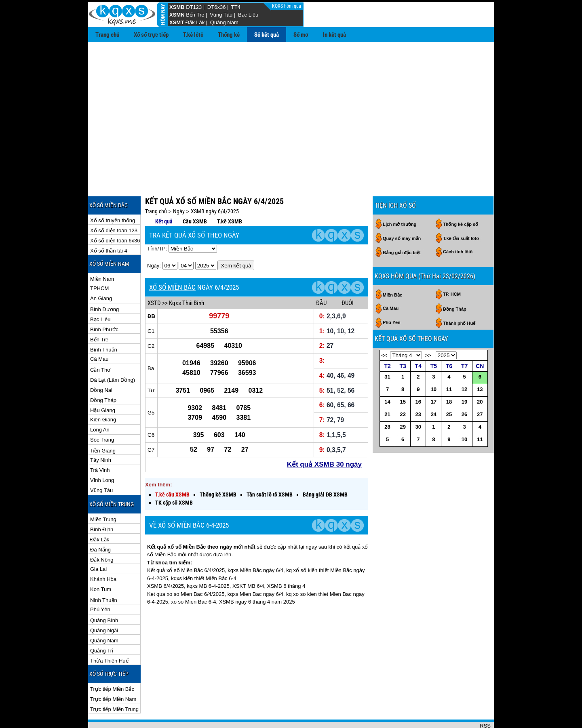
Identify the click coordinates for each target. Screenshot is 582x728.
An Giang (101, 272)
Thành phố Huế (459, 297)
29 (403, 401)
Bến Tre (195, 15)
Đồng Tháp (103, 374)
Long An (100, 403)
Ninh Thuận (104, 574)
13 (480, 363)
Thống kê (229, 35)
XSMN (177, 15)
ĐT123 (194, 7)
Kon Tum (101, 563)
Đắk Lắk (100, 513)
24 (434, 388)
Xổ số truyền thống (113, 194)
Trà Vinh (100, 444)
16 (418, 376)
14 (387, 376)
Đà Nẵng (100, 523)
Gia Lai (98, 543)
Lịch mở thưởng (400, 198)
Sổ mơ (301, 35)
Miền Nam (102, 253)
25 (449, 388)
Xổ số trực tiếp (151, 35)
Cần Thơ (100, 344)
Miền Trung (103, 493)
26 (464, 388)
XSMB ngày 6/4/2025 (215, 185)
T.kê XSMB (230, 195)
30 (418, 401)
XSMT (177, 22)
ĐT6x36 (217, 7)
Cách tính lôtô (458, 225)
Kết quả (164, 195)
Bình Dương (104, 283)
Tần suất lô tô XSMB (270, 468)
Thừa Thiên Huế (109, 634)
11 (449, 363)
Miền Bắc (392, 269)
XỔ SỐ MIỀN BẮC (172, 261)
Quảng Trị (102, 624)
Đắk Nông (102, 533)
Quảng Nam (224, 22)
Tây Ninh (101, 434)
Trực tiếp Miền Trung (114, 683)
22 (403, 388)
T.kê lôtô (193, 35)
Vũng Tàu (221, 15)
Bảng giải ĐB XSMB (325, 468)
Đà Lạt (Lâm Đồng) (113, 354)
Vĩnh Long (102, 454)
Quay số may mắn (402, 212)
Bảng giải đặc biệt (402, 226)
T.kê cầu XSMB (172, 468)
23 (418, 388)
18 (449, 376)
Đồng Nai (101, 364)
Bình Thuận (104, 323)
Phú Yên (100, 583)
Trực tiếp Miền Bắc (112, 663)
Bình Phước (104, 303)
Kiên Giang (103, 393)
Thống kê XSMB (218, 468)
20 (480, 376)
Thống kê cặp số (461, 198)
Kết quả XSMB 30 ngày (324, 438)
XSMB (177, 7)
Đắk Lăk (195, 22)
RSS (485, 700)
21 (387, 388)
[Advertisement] (291, 103)
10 (434, 363)
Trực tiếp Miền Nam (113, 673)
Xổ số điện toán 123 (114, 204)
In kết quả (334, 35)
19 (464, 376)
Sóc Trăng (102, 413)
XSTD (154, 277)
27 (480, 388)
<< (384, 329)
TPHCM (99, 262)
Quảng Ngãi (104, 604)
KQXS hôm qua (287, 6)
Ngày (179, 185)
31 (387, 350)
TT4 (236, 7)
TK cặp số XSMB (174, 476)
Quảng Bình (104, 594)
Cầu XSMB (195, 195)
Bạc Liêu (248, 15)
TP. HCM (452, 268)
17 (434, 376)
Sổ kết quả (267, 35)
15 (403, 376)
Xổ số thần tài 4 (109, 224)
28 (387, 401)
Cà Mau (99, 333)
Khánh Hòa (103, 553)
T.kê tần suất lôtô (461, 212)
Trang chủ (107, 35)
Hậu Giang (103, 384)
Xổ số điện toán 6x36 (115, 214)
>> (428, 329)
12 (464, 363)
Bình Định (102, 503)
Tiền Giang (103, 424)
